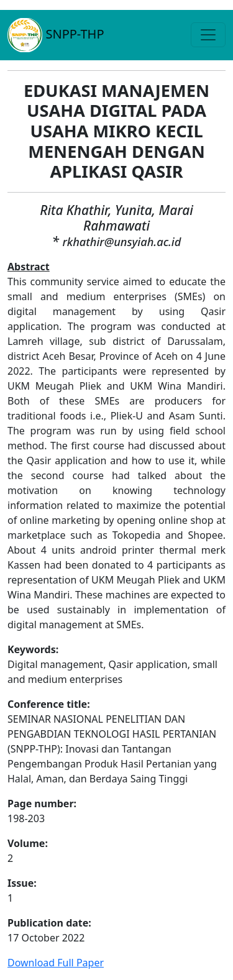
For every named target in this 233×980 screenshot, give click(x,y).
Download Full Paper (56, 963)
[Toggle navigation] (208, 35)
